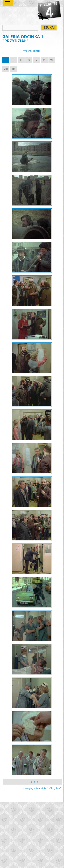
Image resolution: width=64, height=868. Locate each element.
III (21, 60)
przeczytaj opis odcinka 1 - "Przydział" (42, 788)
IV (29, 60)
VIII (6, 69)
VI (44, 60)
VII (52, 60)
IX (13, 69)
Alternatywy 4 (49, 10)
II (13, 60)
